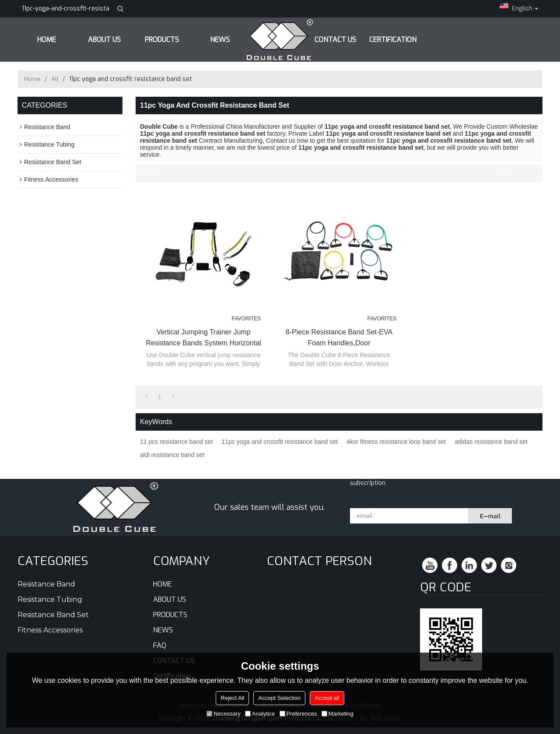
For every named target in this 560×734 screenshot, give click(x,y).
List (519, 173)
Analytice (260, 714)
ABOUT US (104, 40)
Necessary (223, 714)
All (55, 79)
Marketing (338, 714)
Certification (393, 40)
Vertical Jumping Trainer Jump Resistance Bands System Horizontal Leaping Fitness (203, 338)
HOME (47, 40)
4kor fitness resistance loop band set (396, 442)
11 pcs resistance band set (177, 442)
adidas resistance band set (491, 442)
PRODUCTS (162, 40)
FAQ (160, 645)
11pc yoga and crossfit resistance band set (280, 442)
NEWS (163, 630)
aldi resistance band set (172, 455)
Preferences (298, 714)
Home (32, 79)
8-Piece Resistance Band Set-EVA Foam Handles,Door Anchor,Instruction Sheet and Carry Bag (339, 338)
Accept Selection (279, 698)
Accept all (327, 698)
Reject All (232, 698)
